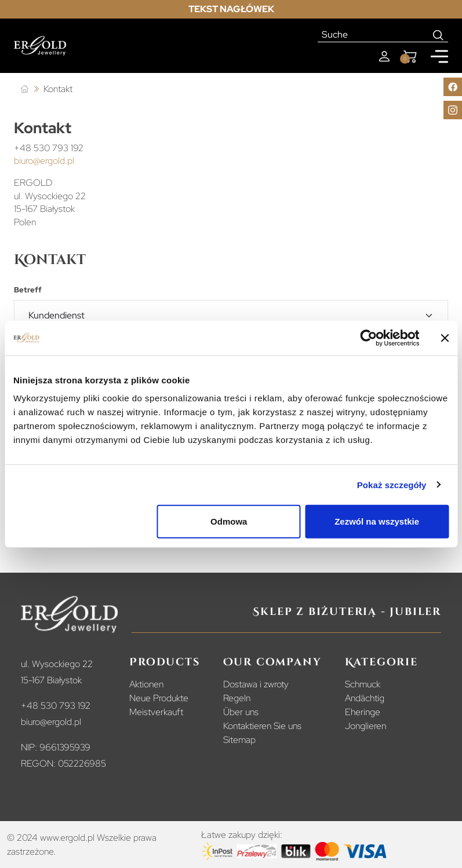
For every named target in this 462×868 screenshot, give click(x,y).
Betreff (28, 290)
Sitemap (239, 740)
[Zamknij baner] (445, 338)
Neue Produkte (159, 698)
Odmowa (229, 521)
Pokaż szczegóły (392, 484)
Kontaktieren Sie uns (262, 726)
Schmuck (363, 684)
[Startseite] (25, 89)
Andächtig (365, 698)
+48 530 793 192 (49, 148)
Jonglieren (365, 726)
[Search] (439, 35)
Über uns (241, 712)
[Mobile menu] (439, 56)
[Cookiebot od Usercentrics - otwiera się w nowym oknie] (368, 338)
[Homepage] (40, 46)
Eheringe (363, 712)
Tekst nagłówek (231, 9)
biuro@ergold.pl (44, 161)
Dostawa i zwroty (256, 684)
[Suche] (373, 35)
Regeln (237, 698)
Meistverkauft (156, 712)
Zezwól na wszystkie (377, 521)
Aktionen (146, 684)
